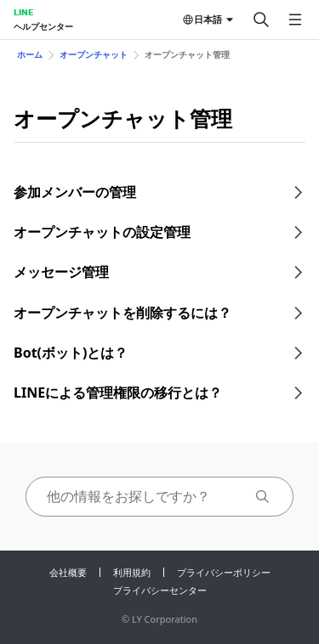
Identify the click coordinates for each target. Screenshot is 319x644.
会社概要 (68, 572)
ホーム (30, 54)
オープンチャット (94, 54)
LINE (23, 12)
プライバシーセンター (160, 590)
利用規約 (132, 572)
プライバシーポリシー (224, 572)
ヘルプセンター (43, 26)
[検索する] (261, 20)
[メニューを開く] (295, 20)
